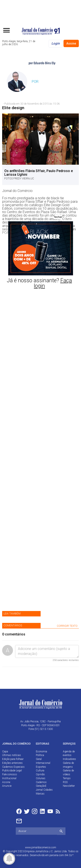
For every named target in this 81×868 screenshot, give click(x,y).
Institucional (9, 778)
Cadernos (41, 782)
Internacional (43, 763)
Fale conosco (10, 774)
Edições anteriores (12, 763)
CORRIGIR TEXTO (67, 626)
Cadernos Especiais (13, 767)
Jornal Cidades (44, 790)
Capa (5, 752)
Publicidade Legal (12, 771)
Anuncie (7, 786)
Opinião (40, 774)
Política (40, 755)
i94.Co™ (69, 855)
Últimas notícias (12, 755)
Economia (41, 752)
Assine (71, 43)
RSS (65, 782)
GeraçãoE (41, 786)
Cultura (40, 771)
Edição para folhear (13, 759)
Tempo (67, 778)
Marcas (40, 794)
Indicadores (69, 759)
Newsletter (69, 786)
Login (56, 43)
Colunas (41, 778)
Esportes (41, 767)
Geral (39, 759)
